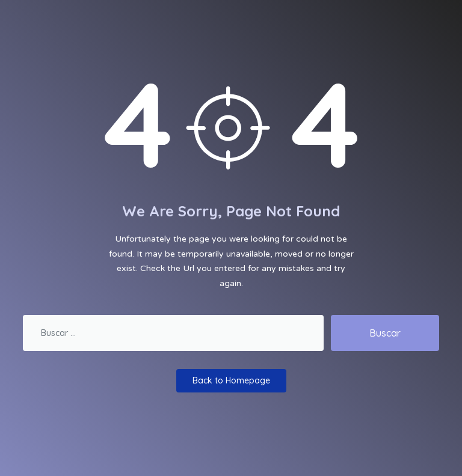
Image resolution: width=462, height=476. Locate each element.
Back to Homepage (231, 380)
